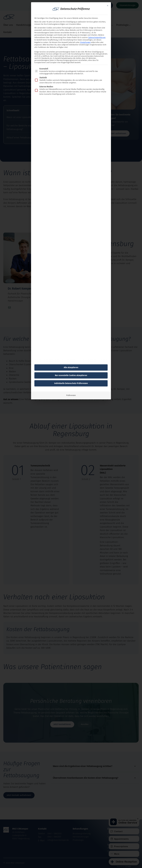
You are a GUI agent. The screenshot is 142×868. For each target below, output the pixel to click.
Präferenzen (71, 395)
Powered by (124, 867)
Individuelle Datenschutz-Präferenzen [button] (71, 383)
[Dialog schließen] (108, 6)
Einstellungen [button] (85, 42)
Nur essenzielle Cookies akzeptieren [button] (71, 375)
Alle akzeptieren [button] (71, 367)
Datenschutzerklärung (97, 38)
